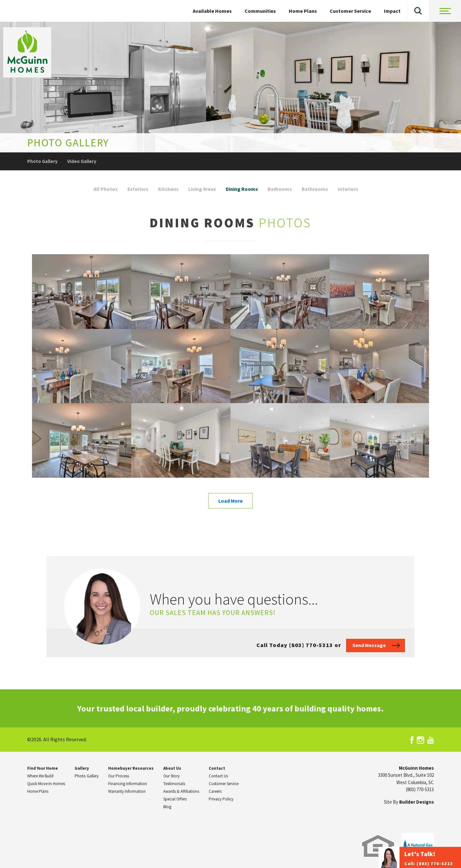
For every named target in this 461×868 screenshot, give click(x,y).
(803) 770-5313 (420, 789)
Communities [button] (260, 11)
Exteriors (138, 189)
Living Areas (202, 189)
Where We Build (40, 776)
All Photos (106, 189)
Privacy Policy (221, 799)
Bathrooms (315, 189)
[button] (418, 11)
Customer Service (350, 11)
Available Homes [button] (212, 11)
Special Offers (175, 799)
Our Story (171, 776)
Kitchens (168, 189)
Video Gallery (82, 161)
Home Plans (303, 11)
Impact (392, 11)
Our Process (119, 776)
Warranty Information (127, 791)
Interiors (348, 189)
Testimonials (174, 784)
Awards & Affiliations (181, 791)
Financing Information (128, 784)
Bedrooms (280, 189)
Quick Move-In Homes (46, 784)
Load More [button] (230, 501)
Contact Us (218, 776)
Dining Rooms (242, 189)
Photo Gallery (42, 161)
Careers (215, 791)
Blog (167, 807)
